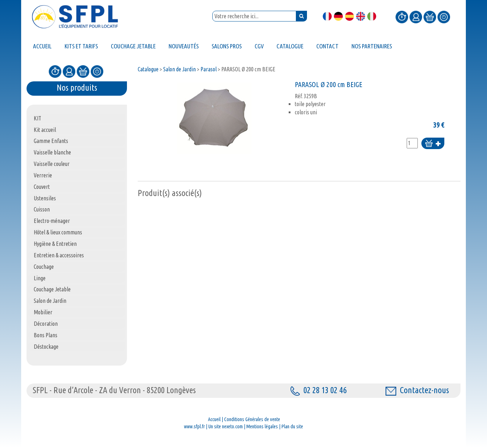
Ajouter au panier (433, 144)
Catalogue (148, 69)
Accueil (214, 419)
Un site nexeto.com (226, 426)
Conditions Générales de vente (252, 419)
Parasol (209, 69)
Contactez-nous (417, 390)
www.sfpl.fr (194, 426)
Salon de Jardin (179, 69)
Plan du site (292, 426)
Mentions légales (262, 426)
